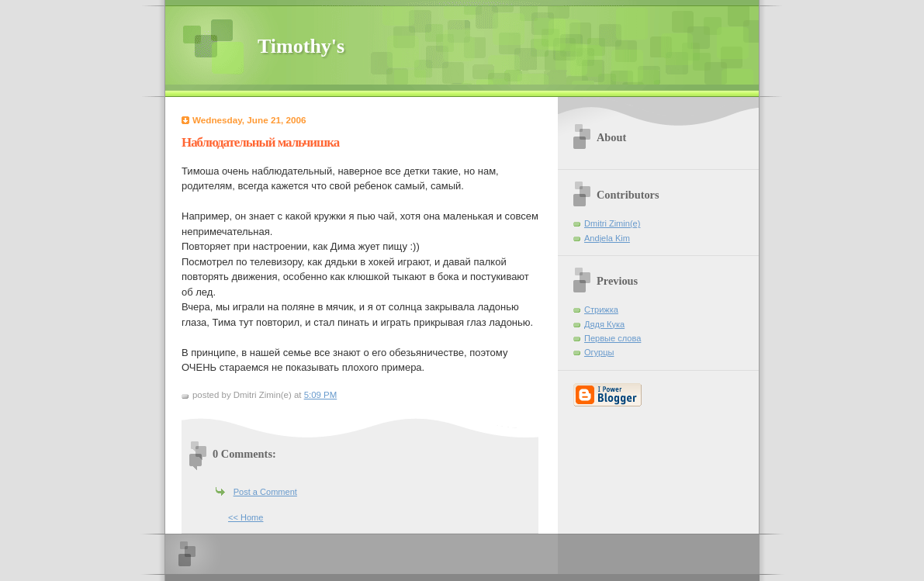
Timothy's (301, 46)
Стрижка (601, 310)
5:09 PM (321, 395)
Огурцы (599, 352)
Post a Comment (265, 492)
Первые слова (613, 338)
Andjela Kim (607, 238)
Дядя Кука (604, 324)
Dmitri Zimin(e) (612, 223)
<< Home (246, 517)
